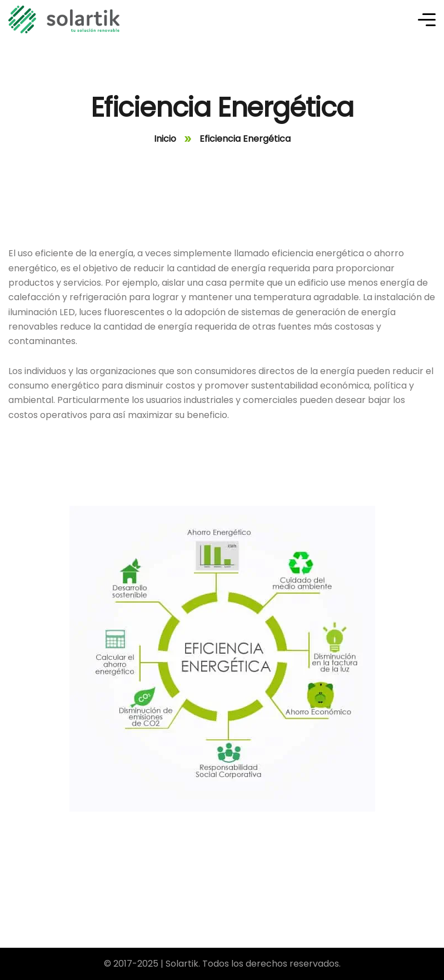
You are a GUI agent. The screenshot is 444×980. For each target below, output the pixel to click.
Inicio (165, 139)
